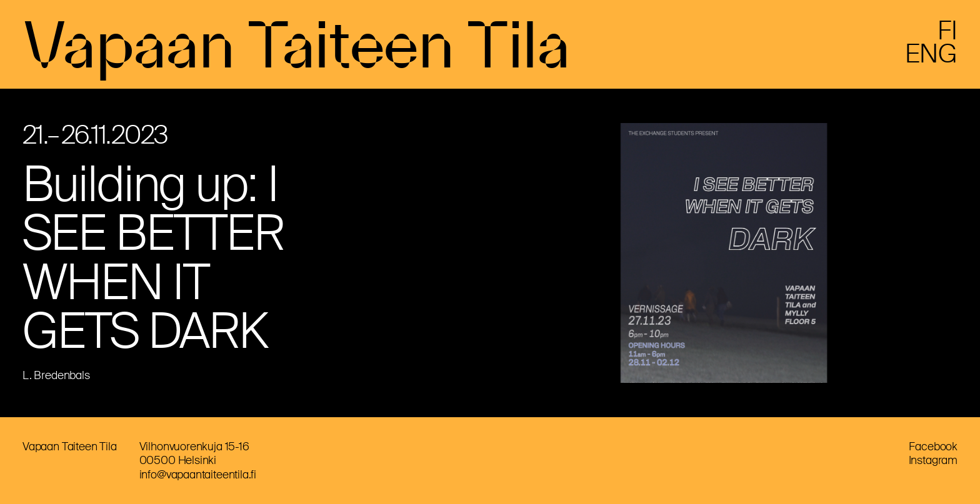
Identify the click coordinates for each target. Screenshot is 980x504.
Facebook (933, 447)
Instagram (933, 460)
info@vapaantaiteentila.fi (198, 475)
